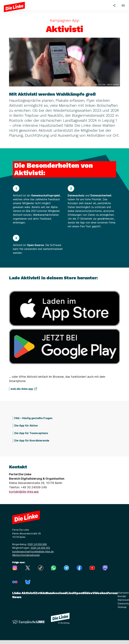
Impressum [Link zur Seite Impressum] (123, 600)
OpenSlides (83, 593)
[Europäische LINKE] (28, 622)
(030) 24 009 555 (40, 548)
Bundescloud (56, 593)
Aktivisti (28, 593)
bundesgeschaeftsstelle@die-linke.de (33, 552)
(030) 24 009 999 (37, 544)
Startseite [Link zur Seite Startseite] (123, 593)
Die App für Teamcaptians (31, 433)
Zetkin (41, 593)
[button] (123, 5)
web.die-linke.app (22, 389)
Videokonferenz (105, 593)
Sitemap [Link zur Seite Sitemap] (122, 607)
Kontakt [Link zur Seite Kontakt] (122, 596)
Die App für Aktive (26, 426)
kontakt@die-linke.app (24, 492)
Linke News (17, 595)
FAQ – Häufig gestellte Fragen (33, 418)
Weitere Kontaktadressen (26, 555)
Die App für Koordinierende (32, 440)
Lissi (70, 593)
